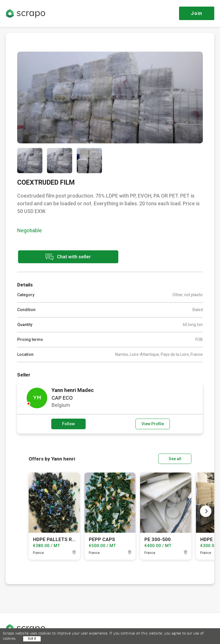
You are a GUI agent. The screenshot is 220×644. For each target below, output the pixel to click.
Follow (68, 424)
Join (197, 13)
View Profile (153, 424)
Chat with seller (68, 257)
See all (175, 459)
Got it (32, 639)
